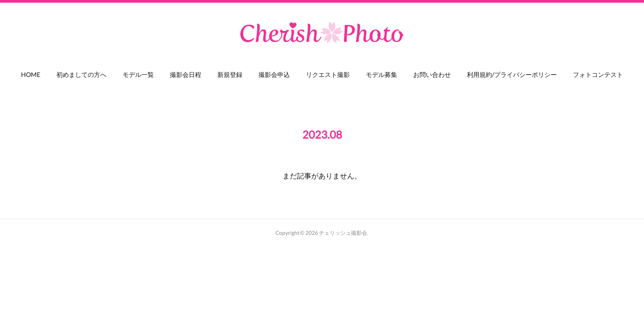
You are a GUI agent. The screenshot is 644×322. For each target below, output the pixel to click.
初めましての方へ (81, 74)
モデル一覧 (138, 74)
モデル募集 (381, 74)
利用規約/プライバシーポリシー (512, 74)
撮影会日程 (186, 74)
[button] (31, 77)
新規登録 (230, 74)
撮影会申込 (274, 74)
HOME (31, 74)
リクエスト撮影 (328, 74)
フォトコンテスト (598, 74)
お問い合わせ (432, 74)
